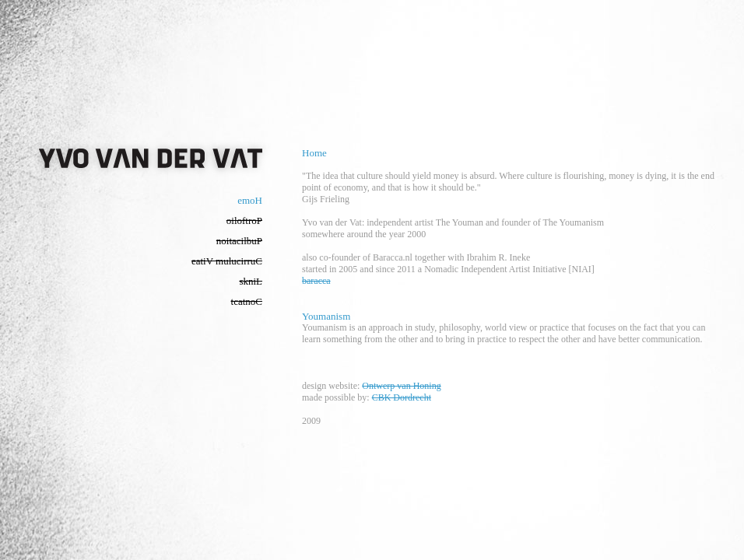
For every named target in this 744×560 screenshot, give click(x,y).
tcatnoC (247, 301)
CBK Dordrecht (402, 397)
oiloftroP (244, 220)
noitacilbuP (239, 241)
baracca (316, 281)
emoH (250, 200)
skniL (251, 281)
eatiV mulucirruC (227, 261)
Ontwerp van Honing (401, 386)
